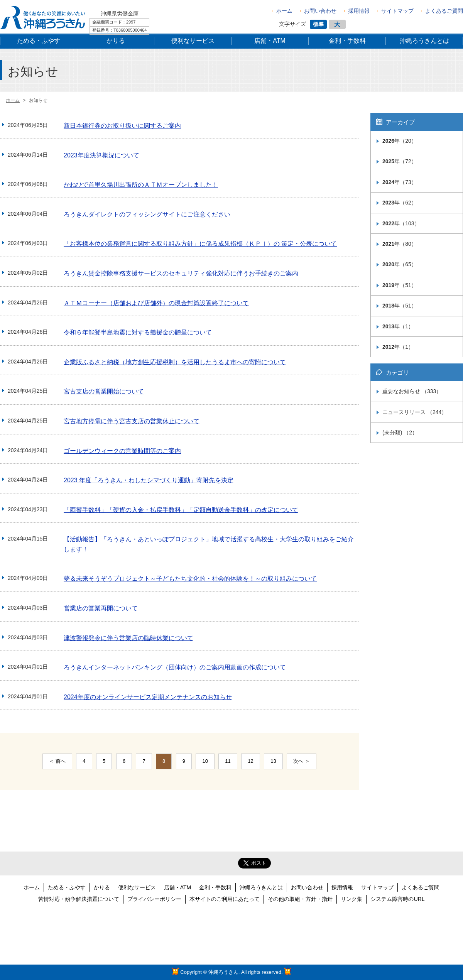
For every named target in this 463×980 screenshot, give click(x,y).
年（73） (400, 182)
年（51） (400, 285)
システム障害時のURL (397, 899)
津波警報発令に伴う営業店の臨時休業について (128, 638)
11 (228, 761)
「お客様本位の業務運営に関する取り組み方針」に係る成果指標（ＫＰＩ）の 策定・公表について (200, 244)
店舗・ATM (178, 887)
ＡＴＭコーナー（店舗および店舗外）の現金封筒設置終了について (156, 303)
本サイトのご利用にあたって (225, 899)
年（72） (400, 161)
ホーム (284, 11)
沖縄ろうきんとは (261, 887)
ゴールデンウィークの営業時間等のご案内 (122, 451)
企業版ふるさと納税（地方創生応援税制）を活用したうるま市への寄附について (175, 362)
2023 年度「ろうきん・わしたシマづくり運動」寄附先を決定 (149, 480)
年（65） (400, 264)
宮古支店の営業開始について (104, 391)
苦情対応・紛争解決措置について (79, 899)
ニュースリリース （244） (415, 412)
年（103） (401, 223)
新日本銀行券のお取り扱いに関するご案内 (122, 126)
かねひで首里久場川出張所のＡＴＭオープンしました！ (141, 185)
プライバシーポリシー (154, 899)
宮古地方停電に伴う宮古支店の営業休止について (132, 421)
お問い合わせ (320, 11)
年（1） (398, 326)
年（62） (400, 203)
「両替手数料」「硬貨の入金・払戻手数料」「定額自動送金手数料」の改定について (181, 510)
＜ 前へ (57, 761)
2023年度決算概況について (101, 155)
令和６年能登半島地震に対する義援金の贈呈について (138, 332)
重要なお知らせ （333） (412, 391)
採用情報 (359, 11)
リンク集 (351, 899)
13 (273, 761)
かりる (102, 887)
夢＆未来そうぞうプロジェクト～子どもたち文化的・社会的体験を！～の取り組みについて (190, 579)
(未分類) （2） (400, 433)
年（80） (400, 244)
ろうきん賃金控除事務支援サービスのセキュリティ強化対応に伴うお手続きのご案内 (181, 273)
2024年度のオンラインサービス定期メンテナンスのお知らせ (148, 697)
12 (250, 761)
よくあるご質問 (444, 11)
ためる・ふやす (67, 887)
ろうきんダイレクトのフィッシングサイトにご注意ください (147, 214)
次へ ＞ (302, 761)
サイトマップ (397, 11)
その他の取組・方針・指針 (300, 899)
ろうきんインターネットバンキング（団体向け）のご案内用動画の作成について (175, 667)
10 (205, 761)
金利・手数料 (215, 887)
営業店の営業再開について (101, 608)
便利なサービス (137, 887)
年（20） (400, 141)
